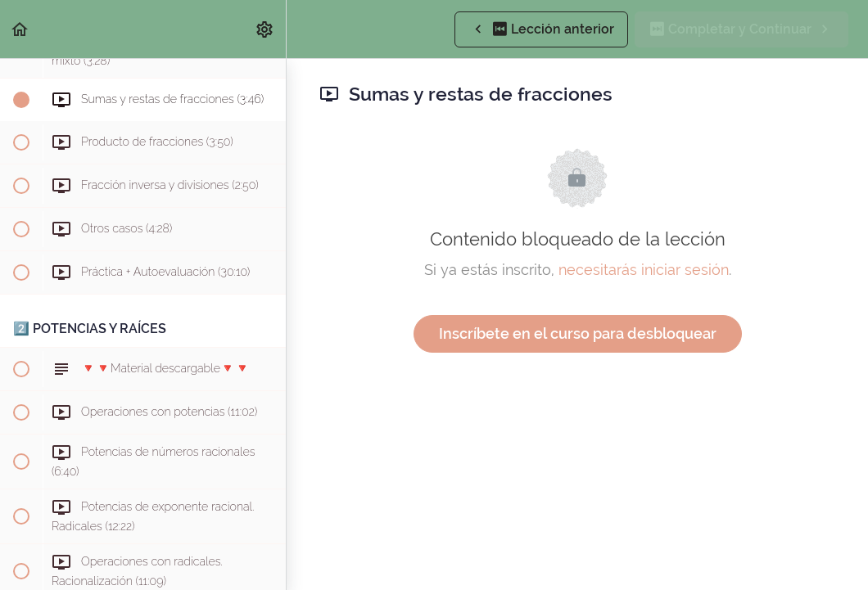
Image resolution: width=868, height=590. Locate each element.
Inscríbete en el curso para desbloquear (578, 333)
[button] (20, 29)
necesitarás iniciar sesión (644, 270)
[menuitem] (265, 29)
